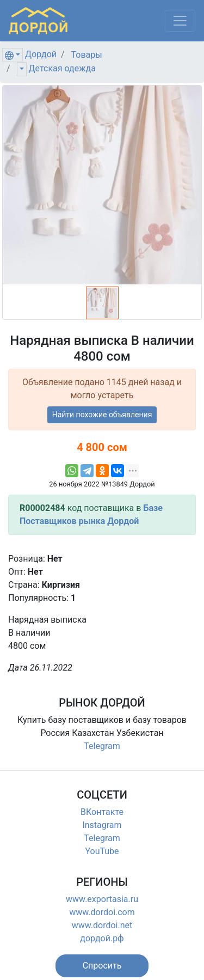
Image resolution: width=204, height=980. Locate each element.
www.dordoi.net (102, 925)
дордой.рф (102, 938)
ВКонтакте (102, 812)
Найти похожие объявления (102, 415)
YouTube (102, 851)
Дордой (41, 54)
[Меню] (180, 21)
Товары (87, 55)
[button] (102, 966)
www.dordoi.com (102, 912)
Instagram (102, 825)
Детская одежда (62, 68)
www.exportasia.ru (102, 899)
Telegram (102, 746)
